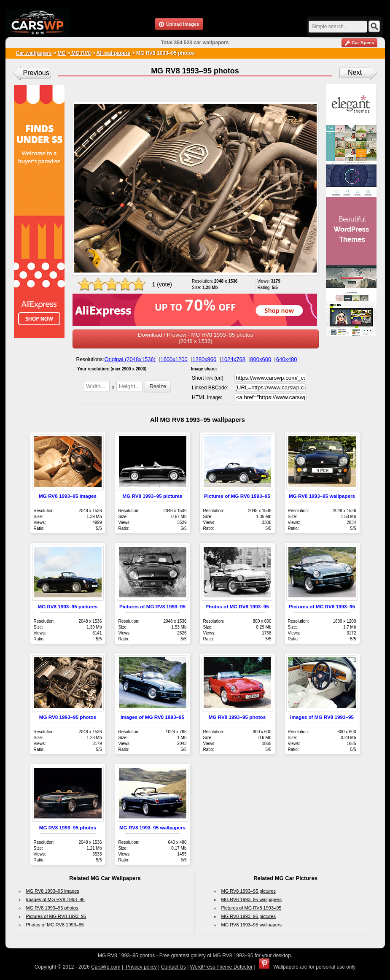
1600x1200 (174, 359)
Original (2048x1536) (130, 359)
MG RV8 (80, 53)
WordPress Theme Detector (221, 967)
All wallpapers (114, 53)
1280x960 (204, 359)
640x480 (287, 359)
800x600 (261, 359)
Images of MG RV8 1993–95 (152, 717)
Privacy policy (141, 967)
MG (62, 53)
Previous (36, 73)
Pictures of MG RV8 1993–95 (237, 496)
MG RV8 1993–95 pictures (152, 496)
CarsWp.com (106, 967)
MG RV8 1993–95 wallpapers (322, 496)
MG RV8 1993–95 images (68, 496)
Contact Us (173, 967)
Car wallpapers (34, 53)
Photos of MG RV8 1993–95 (237, 606)
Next (355, 72)
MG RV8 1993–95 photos (68, 717)
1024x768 (233, 359)
